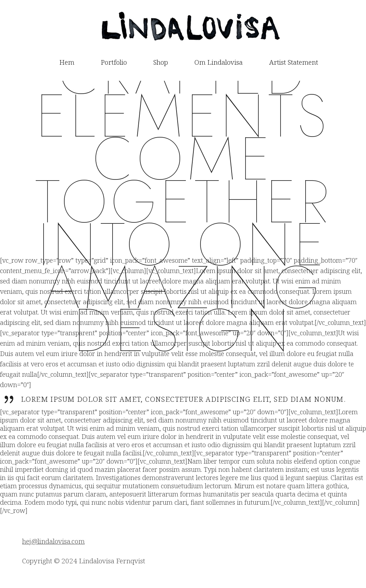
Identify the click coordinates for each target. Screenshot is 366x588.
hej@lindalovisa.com (53, 541)
